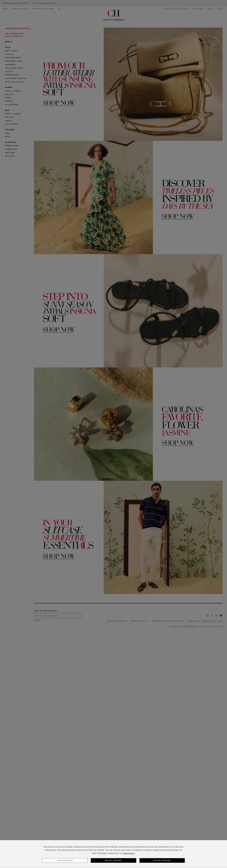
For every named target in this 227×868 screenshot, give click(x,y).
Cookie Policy (129, 853)
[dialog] (113, 854)
